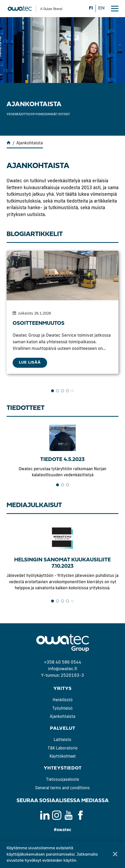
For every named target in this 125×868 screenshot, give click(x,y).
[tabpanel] (62, 312)
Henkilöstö (63, 700)
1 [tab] (52, 391)
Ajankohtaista (62, 716)
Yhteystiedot (63, 768)
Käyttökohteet (63, 756)
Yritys (62, 689)
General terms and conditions (62, 788)
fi (91, 8)
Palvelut (63, 729)
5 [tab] (72, 391)
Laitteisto (62, 740)
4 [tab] (67, 391)
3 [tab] (62, 391)
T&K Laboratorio (63, 748)
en (101, 8)
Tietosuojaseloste (62, 779)
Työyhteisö (62, 708)
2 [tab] (57, 391)
